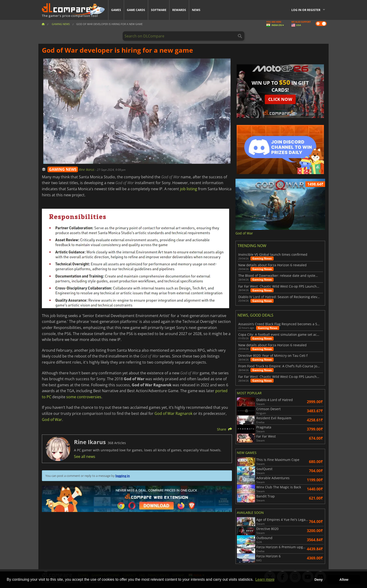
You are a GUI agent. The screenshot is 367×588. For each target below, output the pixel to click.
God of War (52, 420)
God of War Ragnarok (173, 413)
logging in (123, 476)
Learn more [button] (265, 579)
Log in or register (306, 10)
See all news (85, 457)
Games (116, 10)
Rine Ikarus (87, 170)
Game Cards (136, 10)
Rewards (179, 10)
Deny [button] (318, 580)
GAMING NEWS (63, 169)
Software (159, 10)
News (196, 10)
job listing (189, 189)
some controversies (84, 397)
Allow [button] (344, 580)
